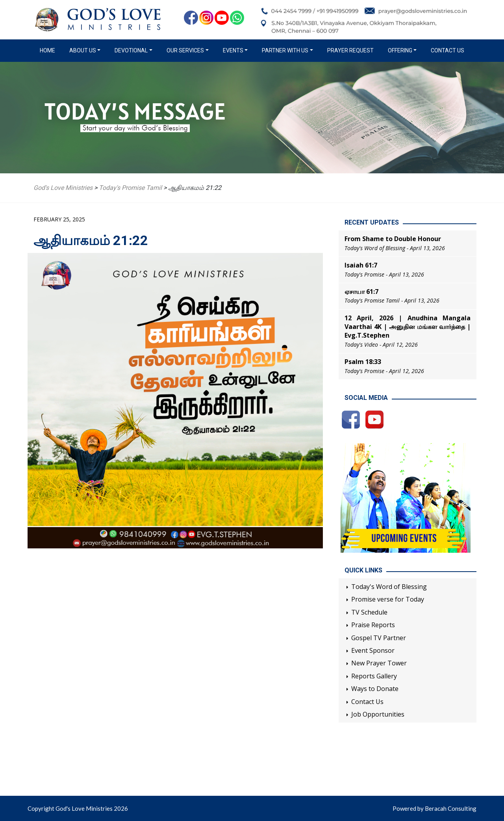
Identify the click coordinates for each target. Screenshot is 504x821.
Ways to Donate (375, 689)
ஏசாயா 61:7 (361, 292)
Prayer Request (350, 50)
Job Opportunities (378, 714)
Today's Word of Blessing (389, 587)
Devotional (131, 50)
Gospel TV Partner (379, 638)
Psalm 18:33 (363, 362)
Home (49, 50)
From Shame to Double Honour (393, 239)
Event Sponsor (373, 650)
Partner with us (285, 50)
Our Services (185, 50)
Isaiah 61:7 (361, 265)
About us (83, 50)
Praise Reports (373, 625)
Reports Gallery (374, 676)
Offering (400, 50)
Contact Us (447, 50)
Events (233, 50)
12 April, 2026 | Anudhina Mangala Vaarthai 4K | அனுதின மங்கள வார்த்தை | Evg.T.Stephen (408, 327)
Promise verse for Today (388, 599)
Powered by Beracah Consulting (435, 808)
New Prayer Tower (379, 663)
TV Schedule (369, 612)
